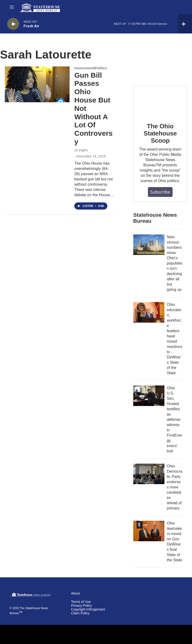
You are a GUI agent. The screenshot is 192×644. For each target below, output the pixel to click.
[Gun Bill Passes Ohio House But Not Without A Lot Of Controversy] (37, 84)
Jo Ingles (81, 150)
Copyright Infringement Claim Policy (88, 611)
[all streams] (185, 24)
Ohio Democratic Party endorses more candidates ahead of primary (175, 487)
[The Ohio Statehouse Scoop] (160, 101)
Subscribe (160, 192)
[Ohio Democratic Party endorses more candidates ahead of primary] (149, 474)
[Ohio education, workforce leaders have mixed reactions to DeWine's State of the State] (149, 312)
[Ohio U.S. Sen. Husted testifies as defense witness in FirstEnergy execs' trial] (149, 396)
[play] (13, 24)
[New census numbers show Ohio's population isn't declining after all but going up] (149, 245)
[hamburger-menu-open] (12, 7)
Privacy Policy (81, 606)
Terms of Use (81, 602)
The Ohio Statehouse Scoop (160, 133)
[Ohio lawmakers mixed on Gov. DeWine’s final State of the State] (149, 531)
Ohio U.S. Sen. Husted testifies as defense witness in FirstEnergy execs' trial (175, 419)
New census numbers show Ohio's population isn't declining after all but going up (175, 263)
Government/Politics (91, 68)
